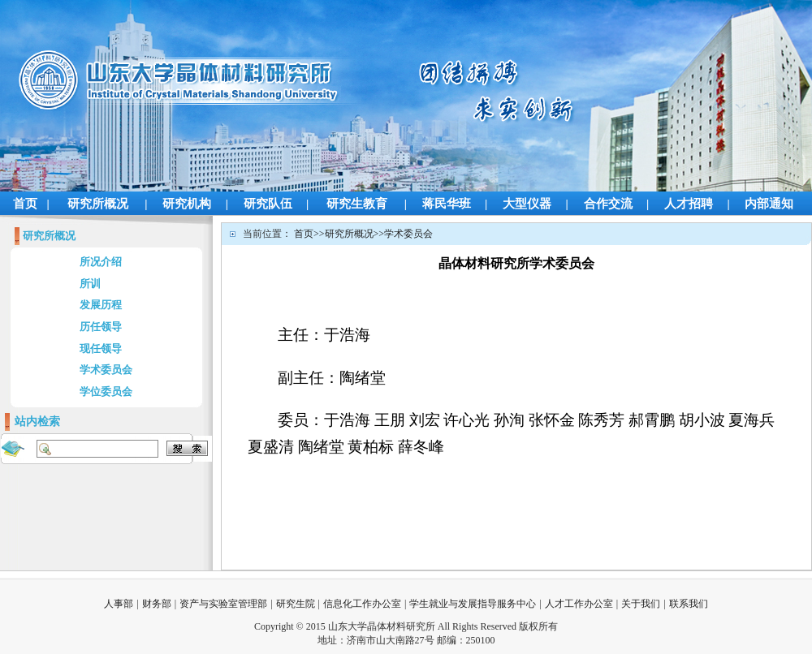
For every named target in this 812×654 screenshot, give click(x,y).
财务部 (157, 604)
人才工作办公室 (579, 604)
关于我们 (641, 604)
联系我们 (689, 604)
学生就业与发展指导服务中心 (473, 604)
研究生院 (296, 604)
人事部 (119, 604)
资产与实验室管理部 (223, 604)
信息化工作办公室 (362, 604)
